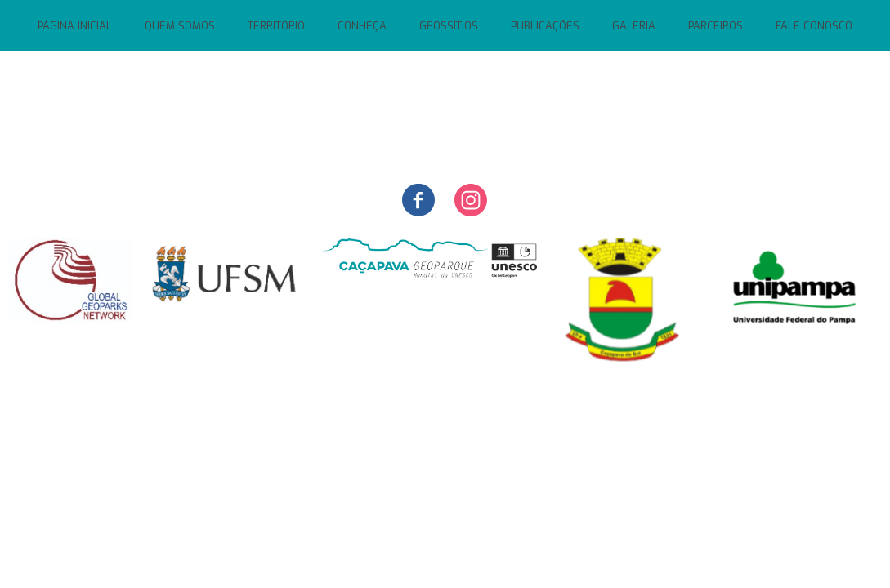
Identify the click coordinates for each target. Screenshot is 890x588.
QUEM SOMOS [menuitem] (180, 26)
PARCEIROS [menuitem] (716, 26)
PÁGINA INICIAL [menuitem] (75, 26)
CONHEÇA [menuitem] (362, 26)
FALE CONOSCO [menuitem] (814, 26)
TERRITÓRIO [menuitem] (276, 26)
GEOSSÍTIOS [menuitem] (449, 26)
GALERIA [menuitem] (634, 26)
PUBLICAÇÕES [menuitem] (545, 26)
